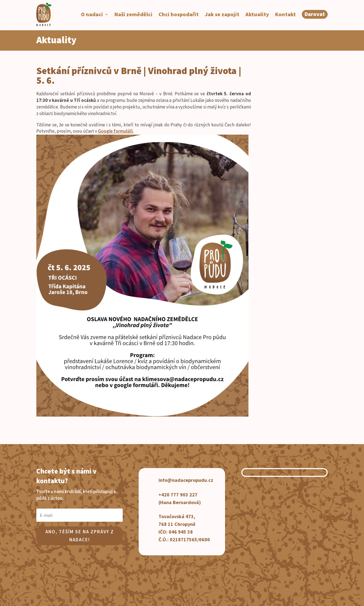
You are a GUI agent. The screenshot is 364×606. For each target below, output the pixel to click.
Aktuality (257, 14)
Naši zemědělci (133, 14)
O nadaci (92, 14)
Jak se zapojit (222, 14)
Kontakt (285, 14)
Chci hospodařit (179, 14)
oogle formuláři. (117, 131)
